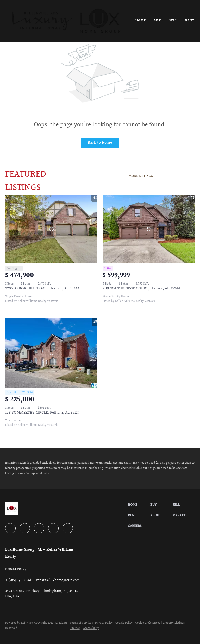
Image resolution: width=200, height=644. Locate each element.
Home (141, 21)
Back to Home (100, 143)
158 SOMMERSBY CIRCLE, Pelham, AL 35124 (42, 413)
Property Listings (174, 623)
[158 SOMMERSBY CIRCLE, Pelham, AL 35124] (51, 353)
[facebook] (10, 528)
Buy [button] (157, 21)
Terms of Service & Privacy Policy (91, 623)
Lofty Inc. (27, 623)
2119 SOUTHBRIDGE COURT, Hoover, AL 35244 (141, 289)
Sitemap (75, 628)
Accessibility (91, 628)
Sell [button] (173, 21)
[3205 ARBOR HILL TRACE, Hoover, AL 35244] (51, 229)
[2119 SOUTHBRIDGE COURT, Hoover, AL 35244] (149, 229)
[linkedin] (25, 528)
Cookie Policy (124, 623)
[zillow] (39, 528)
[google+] (68, 528)
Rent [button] (190, 21)
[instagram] (53, 528)
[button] (66, 21)
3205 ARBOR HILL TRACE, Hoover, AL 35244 (42, 289)
